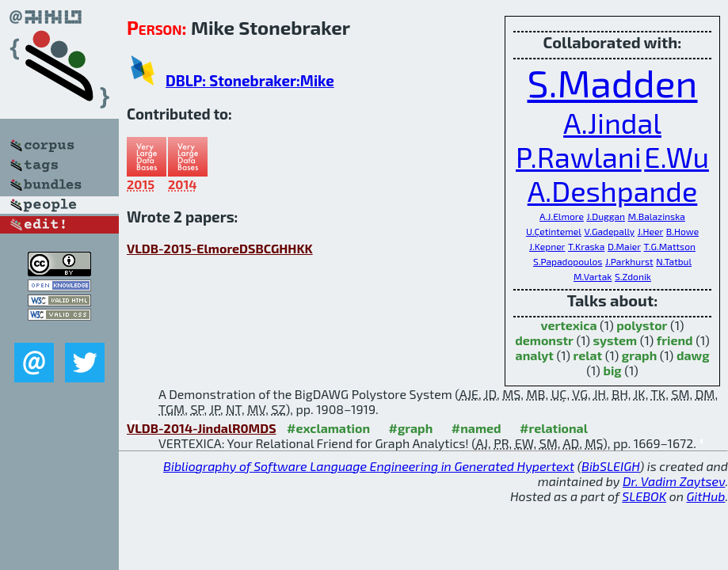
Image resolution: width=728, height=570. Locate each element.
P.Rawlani (579, 156)
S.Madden (612, 82)
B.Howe (682, 231)
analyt (535, 355)
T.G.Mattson (670, 246)
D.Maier (624, 246)
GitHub (706, 496)
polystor (642, 325)
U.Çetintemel (554, 231)
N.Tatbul (674, 261)
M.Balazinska (657, 216)
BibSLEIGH (610, 466)
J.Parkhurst (629, 261)
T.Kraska (586, 246)
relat (588, 355)
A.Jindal (612, 122)
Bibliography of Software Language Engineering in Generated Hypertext (369, 466)
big (612, 370)
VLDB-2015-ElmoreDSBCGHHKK (220, 248)
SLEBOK (644, 496)
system (616, 340)
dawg (693, 355)
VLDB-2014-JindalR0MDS (202, 428)
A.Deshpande (613, 190)
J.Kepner (547, 246)
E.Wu (677, 156)
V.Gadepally (609, 231)
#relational (554, 428)
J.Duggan (606, 216)
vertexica (568, 325)
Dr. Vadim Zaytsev (674, 481)
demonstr (544, 340)
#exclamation (328, 428)
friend (675, 340)
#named (476, 428)
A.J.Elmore (562, 216)
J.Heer (651, 231)
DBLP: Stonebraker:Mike (250, 80)
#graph (411, 428)
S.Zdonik (633, 276)
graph (639, 355)
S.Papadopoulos (568, 261)
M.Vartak (593, 276)
